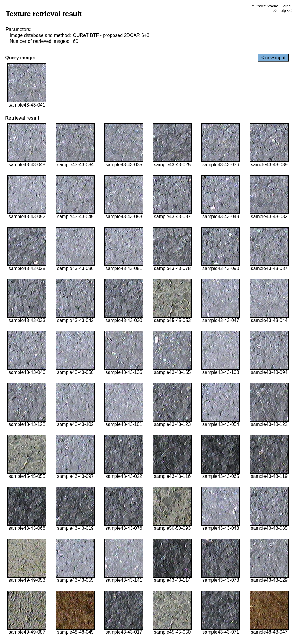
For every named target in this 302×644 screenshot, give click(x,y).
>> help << (282, 10)
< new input (273, 58)
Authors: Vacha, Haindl (271, 6)
